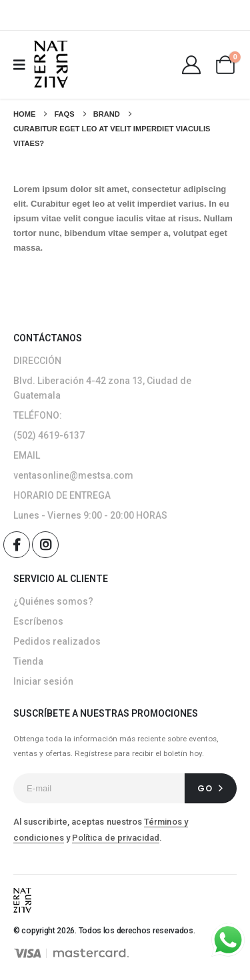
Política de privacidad (116, 838)
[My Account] (191, 65)
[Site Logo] (51, 64)
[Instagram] (45, 545)
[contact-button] (211, 788)
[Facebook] (17, 545)
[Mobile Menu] (24, 65)
